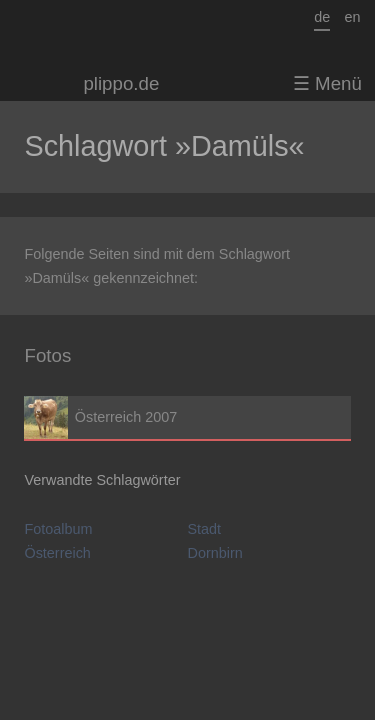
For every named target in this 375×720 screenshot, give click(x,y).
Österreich (57, 553)
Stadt (205, 529)
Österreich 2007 (187, 417)
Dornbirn (215, 553)
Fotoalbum (58, 529)
